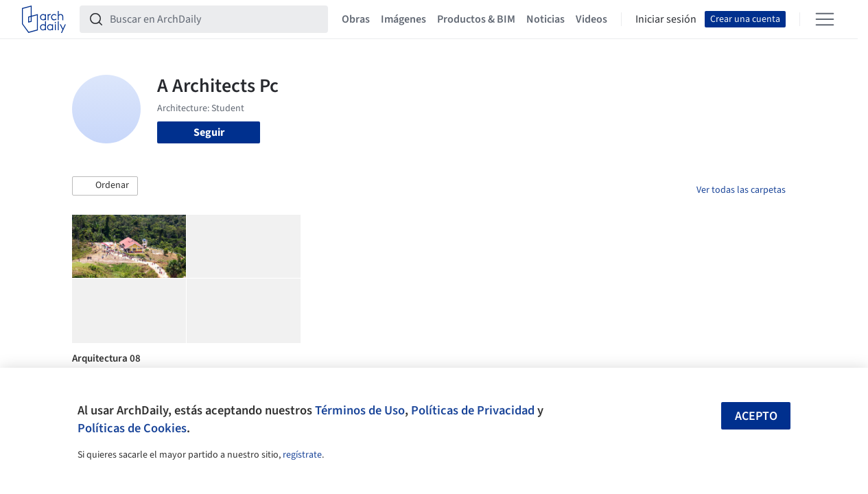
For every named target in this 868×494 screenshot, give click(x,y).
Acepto (756, 416)
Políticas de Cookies (132, 428)
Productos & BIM (476, 19)
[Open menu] (825, 19)
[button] (105, 186)
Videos (591, 19)
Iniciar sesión (666, 19)
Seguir (209, 132)
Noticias (546, 19)
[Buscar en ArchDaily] (215, 19)
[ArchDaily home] (44, 19)
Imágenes (403, 19)
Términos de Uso (360, 410)
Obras (356, 19)
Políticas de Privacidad (473, 410)
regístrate (302, 455)
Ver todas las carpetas (741, 190)
